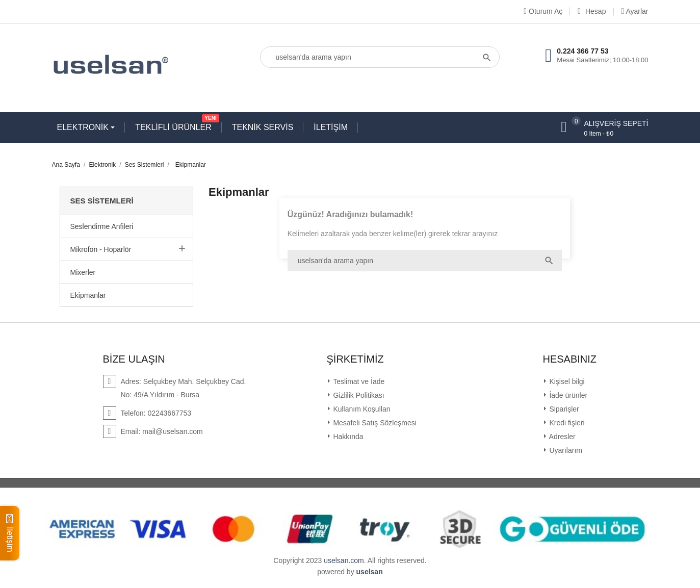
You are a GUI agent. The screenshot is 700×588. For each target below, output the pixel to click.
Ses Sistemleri (102, 201)
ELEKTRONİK (84, 127)
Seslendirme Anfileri (102, 226)
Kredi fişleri (566, 423)
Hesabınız (570, 359)
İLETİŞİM (331, 127)
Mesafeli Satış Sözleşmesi (374, 423)
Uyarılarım (565, 450)
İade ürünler (568, 395)
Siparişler (563, 409)
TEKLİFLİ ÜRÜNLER (176, 125)
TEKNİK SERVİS (263, 127)
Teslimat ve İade (358, 381)
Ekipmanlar (88, 295)
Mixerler (83, 272)
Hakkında (347, 437)
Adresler (562, 437)
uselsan (370, 572)
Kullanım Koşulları (361, 409)
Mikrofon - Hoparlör (101, 249)
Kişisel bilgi (566, 381)
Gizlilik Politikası (358, 395)
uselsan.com (344, 560)
